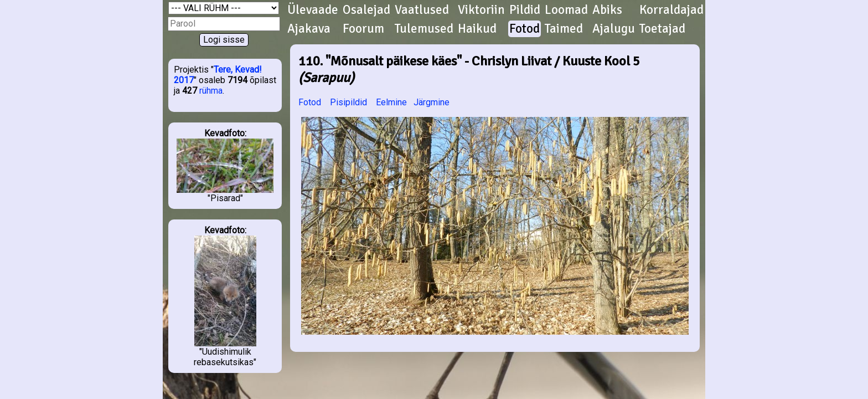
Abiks (607, 10)
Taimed (564, 29)
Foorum (363, 29)
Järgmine (432, 102)
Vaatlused (422, 10)
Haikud (477, 29)
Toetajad (662, 29)
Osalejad (366, 10)
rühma (211, 91)
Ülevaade (313, 10)
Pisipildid (348, 102)
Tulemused (424, 29)
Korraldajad (671, 10)
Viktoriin (481, 10)
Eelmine (391, 102)
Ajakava (309, 29)
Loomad (566, 10)
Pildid (525, 10)
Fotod (525, 29)
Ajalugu (614, 29)
